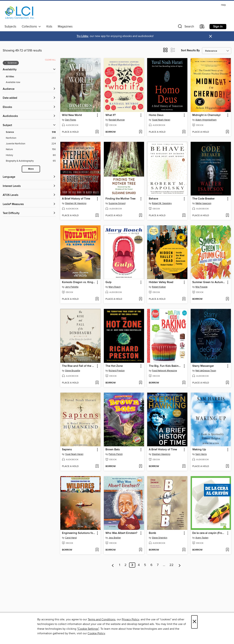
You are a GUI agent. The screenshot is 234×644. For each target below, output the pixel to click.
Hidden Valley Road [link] (161, 282)
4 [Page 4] (139, 565)
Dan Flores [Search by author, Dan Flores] (71, 120)
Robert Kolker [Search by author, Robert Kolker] (159, 287)
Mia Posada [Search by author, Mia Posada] (201, 287)
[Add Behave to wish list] (184, 216)
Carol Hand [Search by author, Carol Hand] (71, 538)
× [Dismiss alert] (211, 36)
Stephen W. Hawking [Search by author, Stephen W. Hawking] (76, 203)
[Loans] (202, 27)
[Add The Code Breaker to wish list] (227, 216)
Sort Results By (190, 50)
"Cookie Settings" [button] (88, 629)
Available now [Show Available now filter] (13, 82)
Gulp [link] (108, 282)
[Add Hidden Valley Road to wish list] (184, 299)
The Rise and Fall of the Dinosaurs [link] (79, 366)
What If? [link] (111, 115)
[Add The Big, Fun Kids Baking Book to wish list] (184, 383)
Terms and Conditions (102, 619)
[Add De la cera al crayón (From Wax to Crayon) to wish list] (227, 550)
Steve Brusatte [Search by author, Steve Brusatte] (73, 371)
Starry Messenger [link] (203, 366)
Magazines (65, 27)
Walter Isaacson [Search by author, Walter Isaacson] (203, 203)
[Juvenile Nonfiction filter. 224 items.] (31, 144)
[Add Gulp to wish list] (140, 299)
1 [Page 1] (120, 565)
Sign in (218, 27)
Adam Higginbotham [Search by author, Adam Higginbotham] (206, 120)
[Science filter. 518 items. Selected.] (31, 132)
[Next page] (180, 565)
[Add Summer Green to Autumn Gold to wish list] (227, 299)
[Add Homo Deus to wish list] (184, 132)
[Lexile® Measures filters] (29, 204)
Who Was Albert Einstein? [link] (121, 533)
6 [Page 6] (151, 565)
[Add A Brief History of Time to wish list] (97, 216)
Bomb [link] (152, 533)
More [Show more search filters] (31, 169)
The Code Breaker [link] (203, 199)
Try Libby (82, 36)
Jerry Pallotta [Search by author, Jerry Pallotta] (72, 287)
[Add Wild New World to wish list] (97, 132)
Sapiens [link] (67, 450)
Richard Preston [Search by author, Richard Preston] (117, 371)
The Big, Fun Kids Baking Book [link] (166, 366)
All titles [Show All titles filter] (10, 77)
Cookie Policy (96, 633)
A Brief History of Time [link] (76, 199)
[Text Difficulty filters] (29, 213)
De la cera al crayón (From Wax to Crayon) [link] (209, 533)
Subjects (10, 27)
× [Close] (194, 622)
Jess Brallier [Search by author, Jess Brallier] (115, 538)
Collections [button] (31, 27)
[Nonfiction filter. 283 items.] (31, 138)
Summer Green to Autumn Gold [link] (209, 282)
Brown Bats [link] (113, 450)
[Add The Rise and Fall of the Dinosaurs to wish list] (97, 383)
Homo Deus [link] (156, 115)
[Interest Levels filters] (29, 186)
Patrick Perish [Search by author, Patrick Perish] (116, 454)
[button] (186, 27)
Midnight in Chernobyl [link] (206, 115)
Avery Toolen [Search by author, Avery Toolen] (202, 538)
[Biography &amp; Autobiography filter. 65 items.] (31, 161)
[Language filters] (29, 177)
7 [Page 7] (158, 565)
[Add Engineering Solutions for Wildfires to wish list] (97, 550)
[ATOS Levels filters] (29, 195)
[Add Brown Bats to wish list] (140, 466)
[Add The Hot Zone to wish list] (140, 383)
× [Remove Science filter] (5, 63)
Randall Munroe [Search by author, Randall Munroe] (117, 120)
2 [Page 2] (126, 565)
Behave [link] (153, 199)
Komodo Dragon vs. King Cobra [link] (79, 282)
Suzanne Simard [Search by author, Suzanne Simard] (117, 203)
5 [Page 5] (145, 565)
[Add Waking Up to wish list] (227, 466)
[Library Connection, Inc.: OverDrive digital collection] (20, 13)
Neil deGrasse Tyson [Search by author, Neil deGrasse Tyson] (206, 371)
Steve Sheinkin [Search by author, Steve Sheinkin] (160, 538)
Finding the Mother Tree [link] (120, 199)
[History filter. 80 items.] (31, 155)
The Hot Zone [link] (114, 366)
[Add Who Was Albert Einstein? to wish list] (140, 550)
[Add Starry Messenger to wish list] (227, 383)
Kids (49, 27)
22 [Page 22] (171, 565)
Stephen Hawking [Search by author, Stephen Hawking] (161, 454)
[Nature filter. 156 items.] (31, 149)
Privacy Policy (130, 619)
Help (223, 5)
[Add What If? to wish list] (140, 132)
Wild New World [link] (72, 115)
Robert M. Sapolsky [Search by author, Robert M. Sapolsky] (162, 203)
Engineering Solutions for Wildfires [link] (79, 533)
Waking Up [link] (199, 450)
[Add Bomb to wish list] (184, 550)
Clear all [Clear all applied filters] (50, 60)
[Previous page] (113, 565)
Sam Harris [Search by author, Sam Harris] (201, 454)
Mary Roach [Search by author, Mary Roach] (115, 287)
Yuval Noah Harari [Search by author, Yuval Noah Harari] (161, 120)
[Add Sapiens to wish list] (97, 466)
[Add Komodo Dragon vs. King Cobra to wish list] (97, 299)
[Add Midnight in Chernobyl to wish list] (227, 132)
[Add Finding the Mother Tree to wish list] (140, 216)
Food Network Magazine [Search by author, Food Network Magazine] (164, 371)
